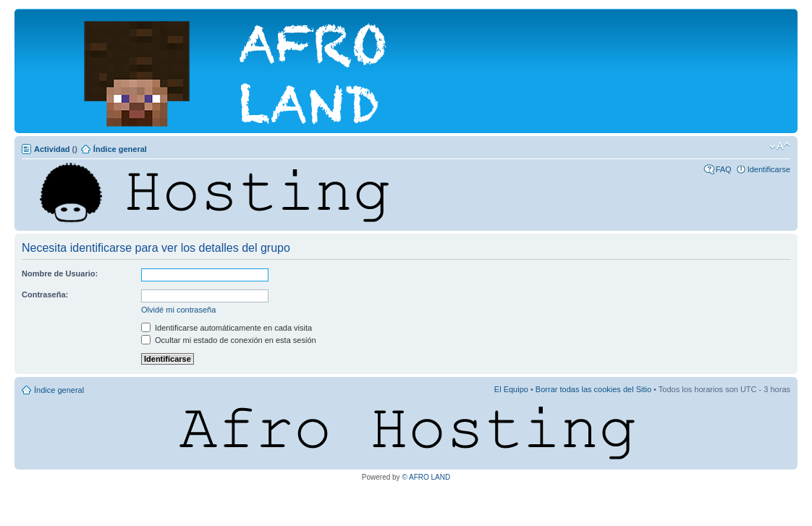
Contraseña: (45, 294)
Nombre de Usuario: (60, 273)
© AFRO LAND (426, 477)
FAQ (724, 169)
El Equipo (511, 389)
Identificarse (769, 169)
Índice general (120, 149)
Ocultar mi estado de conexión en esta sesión (229, 340)
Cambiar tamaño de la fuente (780, 146)
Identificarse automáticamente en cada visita (227, 328)
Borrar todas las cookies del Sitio (593, 389)
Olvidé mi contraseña (178, 310)
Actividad (52, 149)
